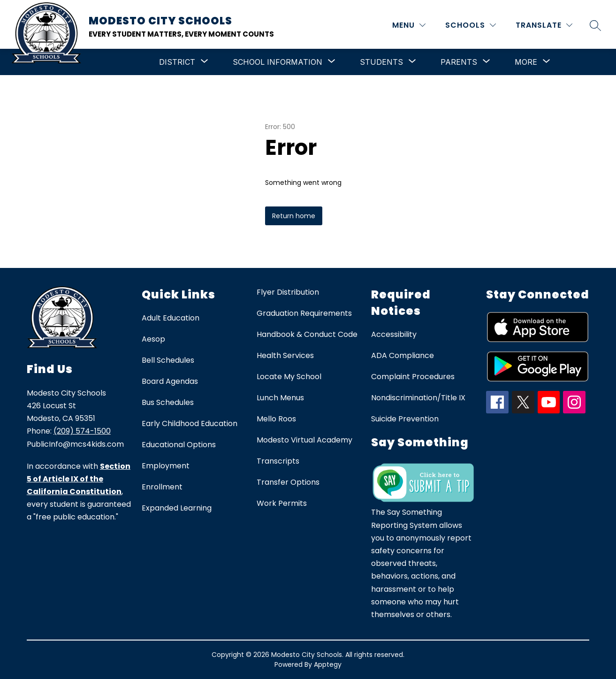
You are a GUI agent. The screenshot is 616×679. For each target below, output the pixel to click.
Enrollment (162, 487)
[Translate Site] (544, 25)
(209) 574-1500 (82, 431)
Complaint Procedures (413, 377)
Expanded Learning (177, 508)
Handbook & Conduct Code (307, 334)
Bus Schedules (168, 402)
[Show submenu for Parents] (459, 62)
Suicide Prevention (405, 419)
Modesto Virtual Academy (304, 440)
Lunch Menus (280, 398)
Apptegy (328, 664)
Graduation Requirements (304, 313)
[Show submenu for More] (526, 62)
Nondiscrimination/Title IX (418, 398)
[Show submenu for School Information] (278, 62)
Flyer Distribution (288, 292)
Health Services (285, 355)
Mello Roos (276, 419)
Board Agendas (170, 381)
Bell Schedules (168, 360)
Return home (294, 216)
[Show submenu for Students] (381, 62)
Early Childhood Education (190, 423)
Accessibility (394, 334)
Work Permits (282, 503)
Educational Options (179, 445)
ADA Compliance (403, 355)
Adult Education (171, 318)
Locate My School (289, 377)
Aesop (153, 339)
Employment (166, 466)
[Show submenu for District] (177, 62)
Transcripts (278, 461)
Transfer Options (288, 482)
